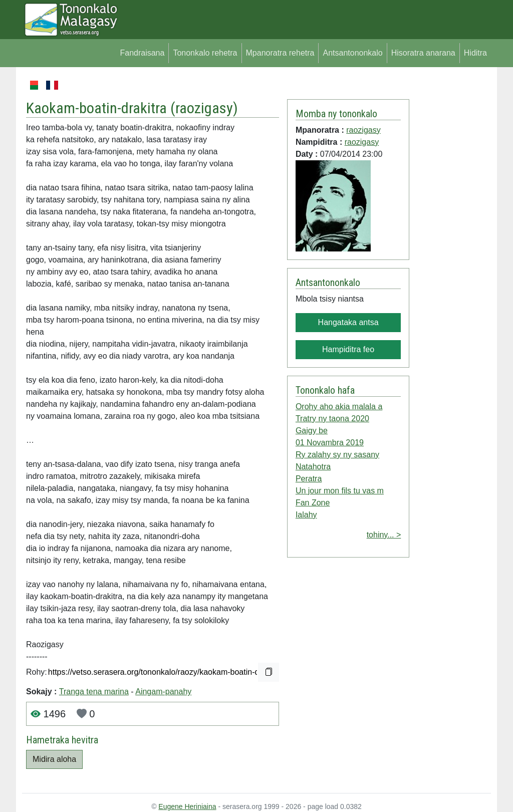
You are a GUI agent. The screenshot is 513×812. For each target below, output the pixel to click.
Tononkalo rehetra (205, 53)
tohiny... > (384, 535)
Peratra (309, 479)
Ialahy (306, 515)
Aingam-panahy (163, 692)
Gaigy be (312, 431)
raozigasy (204, 108)
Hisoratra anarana (423, 53)
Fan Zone (313, 503)
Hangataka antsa (348, 322)
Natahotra (313, 467)
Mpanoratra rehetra (280, 53)
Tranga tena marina (94, 692)
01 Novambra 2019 (330, 443)
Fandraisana (142, 53)
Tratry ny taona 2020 (332, 419)
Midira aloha (54, 759)
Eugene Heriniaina (187, 806)
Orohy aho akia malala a (339, 407)
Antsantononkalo (352, 53)
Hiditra (475, 53)
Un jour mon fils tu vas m (340, 491)
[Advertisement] (450, 229)
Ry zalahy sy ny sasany (337, 455)
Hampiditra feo (348, 349)
